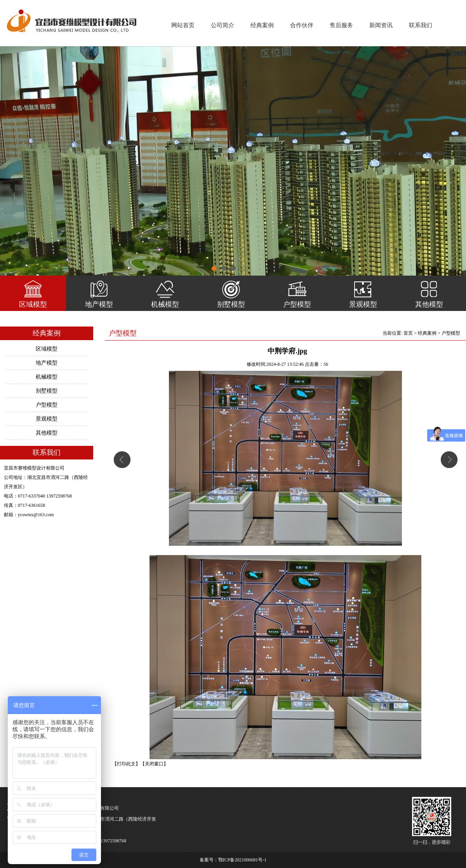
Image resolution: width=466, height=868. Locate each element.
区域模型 (33, 304)
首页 (408, 333)
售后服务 (341, 25)
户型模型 (297, 304)
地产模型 (99, 304)
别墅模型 (231, 304)
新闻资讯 (381, 25)
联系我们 (421, 25)
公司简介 (223, 25)
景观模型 (363, 304)
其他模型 (429, 304)
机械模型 (165, 304)
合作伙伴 (302, 25)
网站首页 (183, 25)
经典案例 (262, 25)
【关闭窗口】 (154, 764)
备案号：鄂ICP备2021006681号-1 (233, 860)
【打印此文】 (126, 764)
